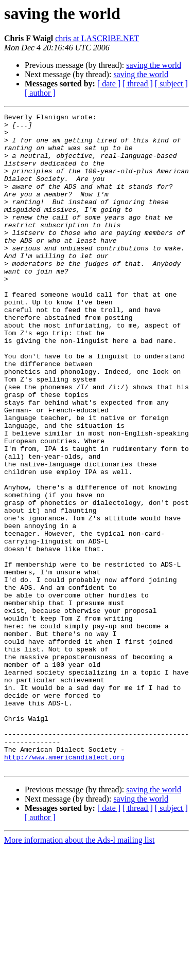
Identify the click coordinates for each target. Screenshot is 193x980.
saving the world (154, 65)
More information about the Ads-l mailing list (79, 971)
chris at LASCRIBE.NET (97, 38)
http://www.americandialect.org (64, 886)
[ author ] (40, 93)
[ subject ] (171, 84)
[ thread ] (138, 84)
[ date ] (109, 84)
